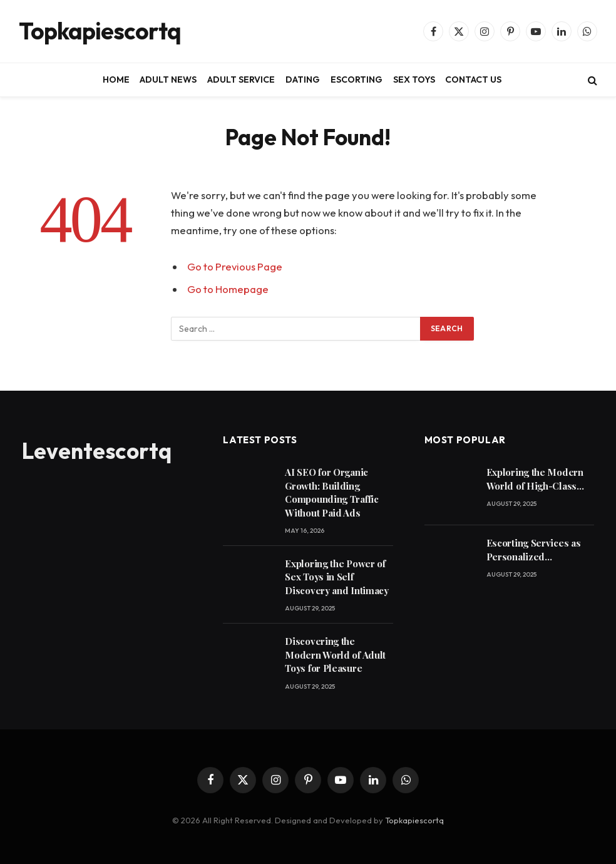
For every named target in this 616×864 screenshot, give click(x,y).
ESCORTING (357, 80)
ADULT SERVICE (241, 80)
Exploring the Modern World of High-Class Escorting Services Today (535, 479)
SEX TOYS (414, 80)
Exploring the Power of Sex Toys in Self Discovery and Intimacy (336, 577)
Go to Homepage (228, 289)
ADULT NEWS (168, 80)
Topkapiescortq (414, 820)
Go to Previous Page (235, 266)
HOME (116, 80)
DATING (303, 80)
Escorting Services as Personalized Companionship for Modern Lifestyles (534, 550)
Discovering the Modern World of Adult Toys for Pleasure (335, 655)
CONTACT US (473, 80)
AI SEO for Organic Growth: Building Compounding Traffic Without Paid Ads (331, 492)
